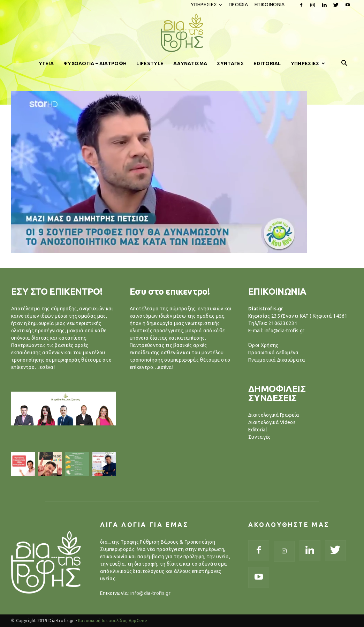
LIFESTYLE (150, 63)
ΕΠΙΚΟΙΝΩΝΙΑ (270, 5)
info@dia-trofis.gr (150, 593)
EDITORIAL (267, 63)
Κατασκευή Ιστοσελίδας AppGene (113, 621)
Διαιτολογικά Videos (272, 422)
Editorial (258, 430)
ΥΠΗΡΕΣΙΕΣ (206, 5)
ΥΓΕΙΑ (46, 63)
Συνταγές (260, 437)
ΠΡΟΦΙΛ (238, 5)
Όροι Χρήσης (263, 345)
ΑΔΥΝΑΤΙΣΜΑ (190, 63)
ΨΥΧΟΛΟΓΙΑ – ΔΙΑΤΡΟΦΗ (95, 63)
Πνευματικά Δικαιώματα (277, 360)
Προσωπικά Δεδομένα (274, 353)
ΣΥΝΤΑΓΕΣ (230, 63)
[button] (344, 63)
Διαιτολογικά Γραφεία (274, 415)
